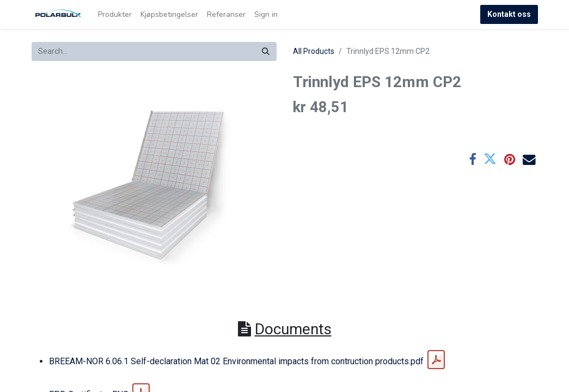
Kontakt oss (509, 14)
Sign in (266, 14)
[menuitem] (115, 14)
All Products (314, 51)
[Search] (266, 51)
